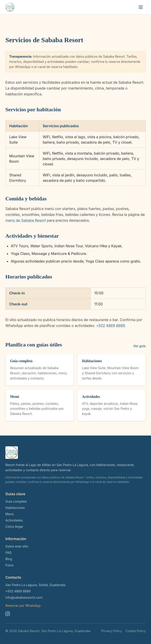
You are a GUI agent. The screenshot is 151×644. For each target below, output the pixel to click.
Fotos (9, 565)
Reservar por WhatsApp (23, 606)
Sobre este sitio (17, 546)
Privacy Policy (112, 631)
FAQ (8, 553)
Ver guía (139, 346)
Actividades (14, 520)
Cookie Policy (136, 631)
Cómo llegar (14, 527)
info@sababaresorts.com (24, 597)
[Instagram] (8, 614)
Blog (9, 559)
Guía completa (16, 501)
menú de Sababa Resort (26, 220)
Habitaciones (15, 508)
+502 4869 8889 (110, 326)
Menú (10, 514)
